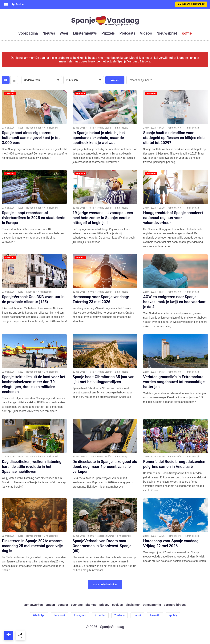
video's (146, 33)
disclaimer (133, 605)
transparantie (152, 605)
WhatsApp (39, 615)
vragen (50, 605)
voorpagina (28, 33)
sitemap (91, 605)
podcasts (127, 33)
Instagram (80, 615)
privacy (104, 605)
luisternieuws (85, 33)
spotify (173, 615)
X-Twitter (100, 615)
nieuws (49, 33)
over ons (77, 605)
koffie (187, 33)
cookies (117, 605)
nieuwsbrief (167, 33)
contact (63, 605)
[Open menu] (6, 4)
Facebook (60, 615)
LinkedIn (155, 615)
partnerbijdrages (175, 605)
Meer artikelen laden (105, 585)
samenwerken (33, 605)
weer (64, 33)
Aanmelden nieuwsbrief (191, 4)
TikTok (137, 615)
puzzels (108, 33)
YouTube (120, 615)
